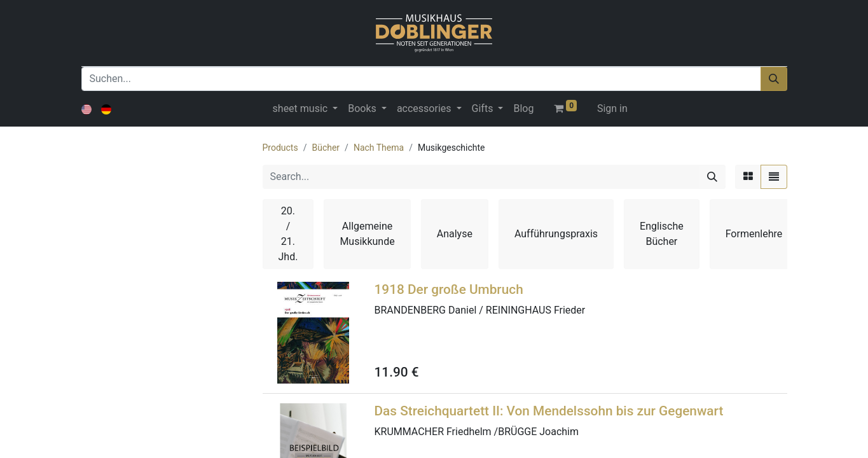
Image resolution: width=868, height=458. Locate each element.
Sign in (612, 108)
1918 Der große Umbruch (449, 289)
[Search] (712, 177)
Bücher (326, 148)
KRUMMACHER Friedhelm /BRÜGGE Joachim (477, 432)
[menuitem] (523, 109)
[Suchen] (774, 79)
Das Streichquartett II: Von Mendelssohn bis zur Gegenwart (549, 411)
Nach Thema (379, 148)
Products (280, 148)
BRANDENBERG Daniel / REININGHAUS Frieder (480, 310)
